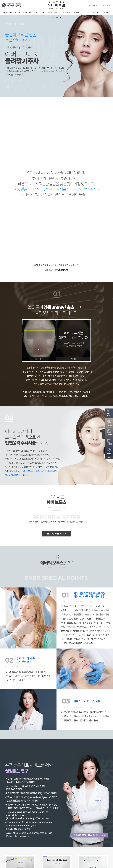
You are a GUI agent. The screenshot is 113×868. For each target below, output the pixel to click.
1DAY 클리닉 (106, 13)
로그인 (102, 6)
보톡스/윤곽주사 (47, 13)
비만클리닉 (96, 13)
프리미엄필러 (27, 13)
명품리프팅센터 (7, 13)
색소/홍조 (56, 13)
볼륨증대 (37, 13)
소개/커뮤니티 (56, 17)
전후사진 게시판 (56, 534)
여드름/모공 (66, 13)
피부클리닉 (86, 13)
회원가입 (108, 6)
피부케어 (76, 13)
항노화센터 (17, 13)
